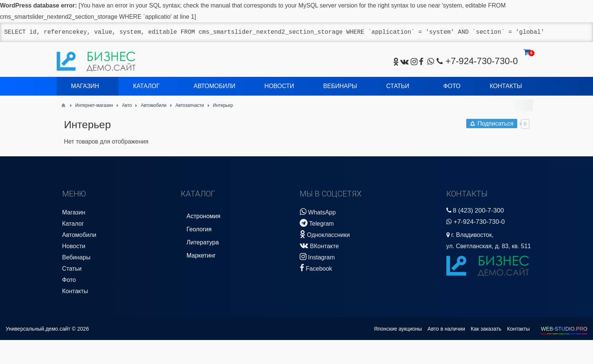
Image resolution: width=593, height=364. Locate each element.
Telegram (317, 223)
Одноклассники (325, 234)
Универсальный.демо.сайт (38, 329)
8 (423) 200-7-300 (478, 210)
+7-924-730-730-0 (482, 61)
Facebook (316, 268)
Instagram (317, 257)
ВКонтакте (319, 245)
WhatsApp (318, 212)
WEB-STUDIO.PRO (564, 329)
